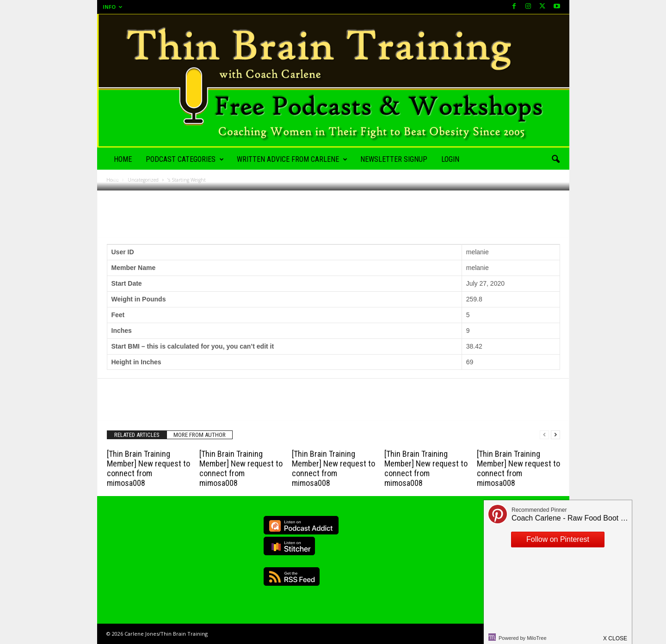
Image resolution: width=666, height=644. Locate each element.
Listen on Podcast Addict (301, 525)
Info (112, 7)
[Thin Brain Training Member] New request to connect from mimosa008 (148, 468)
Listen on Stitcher (289, 546)
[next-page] (555, 435)
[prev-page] (544, 435)
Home (123, 159)
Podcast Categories (185, 159)
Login (450, 159)
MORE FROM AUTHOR (200, 435)
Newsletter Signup (394, 159)
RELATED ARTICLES (137, 435)
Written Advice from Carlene (292, 159)
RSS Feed (292, 577)
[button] (555, 159)
